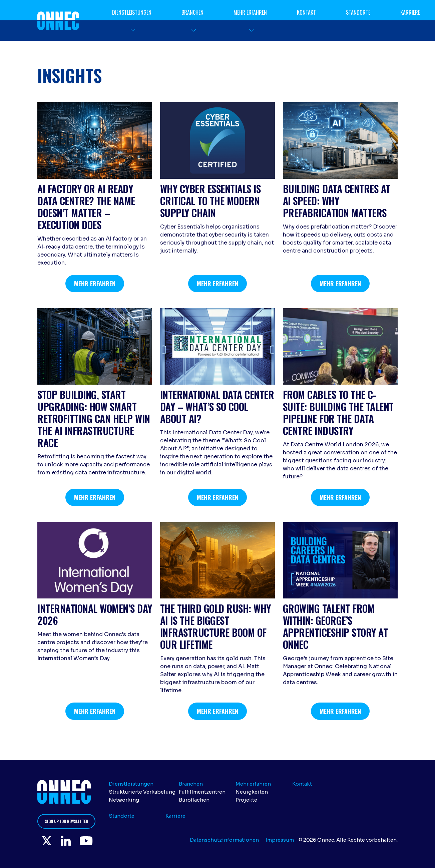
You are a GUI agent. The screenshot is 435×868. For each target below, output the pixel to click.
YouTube (89, 841)
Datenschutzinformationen (224, 840)
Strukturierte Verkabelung (142, 792)
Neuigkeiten (252, 792)
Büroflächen (194, 800)
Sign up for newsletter (66, 821)
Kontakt (306, 12)
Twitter (47, 841)
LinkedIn (67, 841)
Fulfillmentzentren (202, 792)
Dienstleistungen (132, 12)
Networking (124, 800)
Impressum (280, 840)
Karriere (410, 12)
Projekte (246, 800)
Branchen (192, 12)
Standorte (358, 12)
